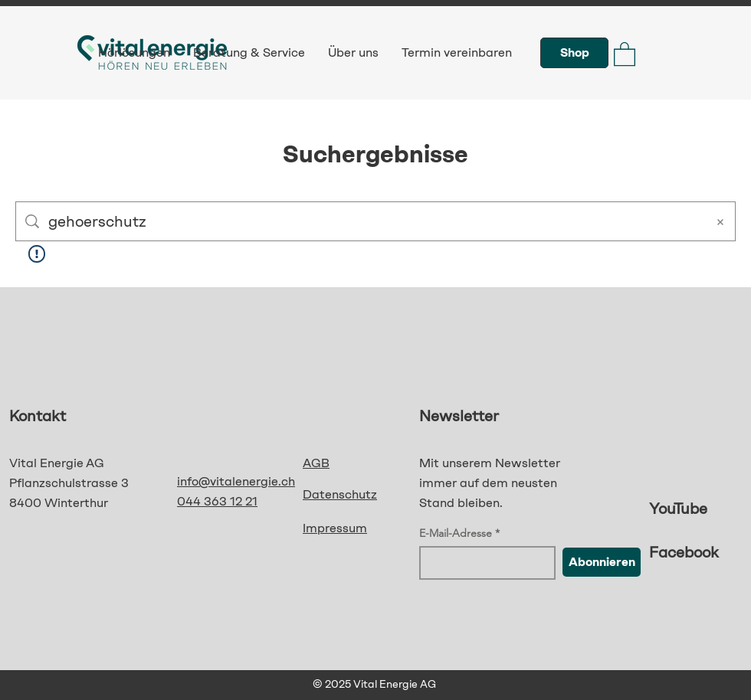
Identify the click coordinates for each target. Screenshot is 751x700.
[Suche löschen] (720, 221)
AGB (316, 463)
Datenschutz (340, 494)
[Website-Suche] (372, 221)
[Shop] (574, 53)
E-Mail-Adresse (456, 533)
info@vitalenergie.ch (236, 481)
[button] (625, 53)
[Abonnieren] (602, 562)
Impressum (335, 528)
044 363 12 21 (217, 501)
